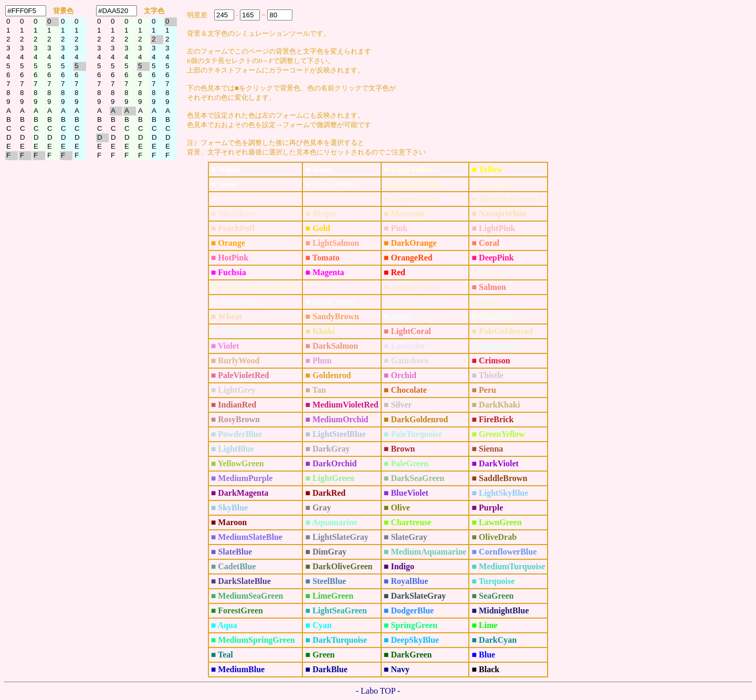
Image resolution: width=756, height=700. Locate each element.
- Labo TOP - (378, 691)
